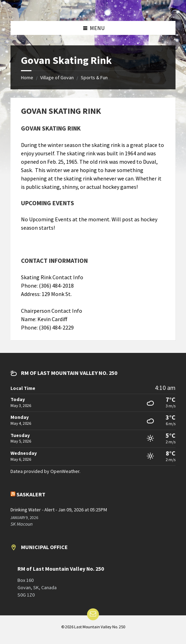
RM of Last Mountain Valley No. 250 (61, 569)
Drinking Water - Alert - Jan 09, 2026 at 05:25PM (59, 510)
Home (27, 77)
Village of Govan (57, 77)
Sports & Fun (94, 77)
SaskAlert (31, 494)
